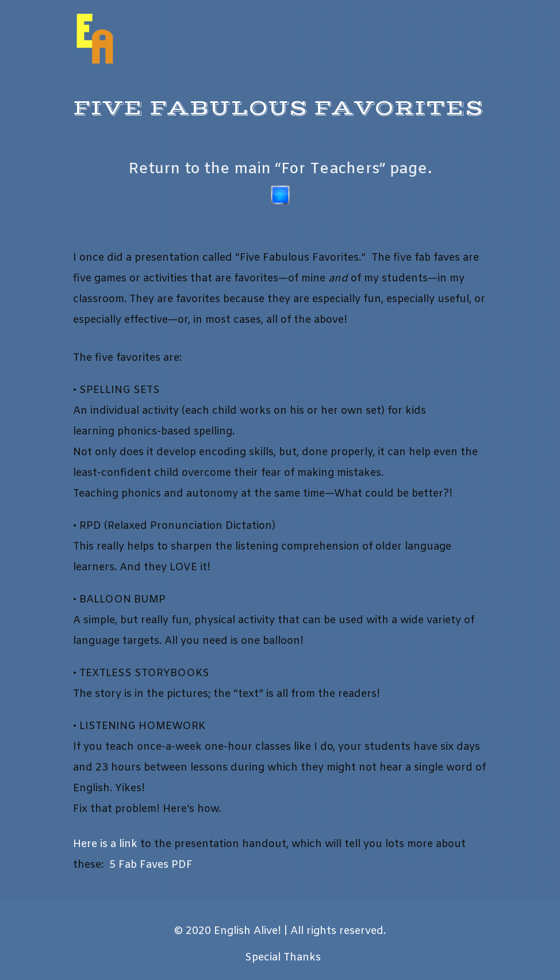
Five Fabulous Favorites (278, 108)
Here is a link (105, 844)
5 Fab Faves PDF (151, 865)
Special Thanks (283, 958)
